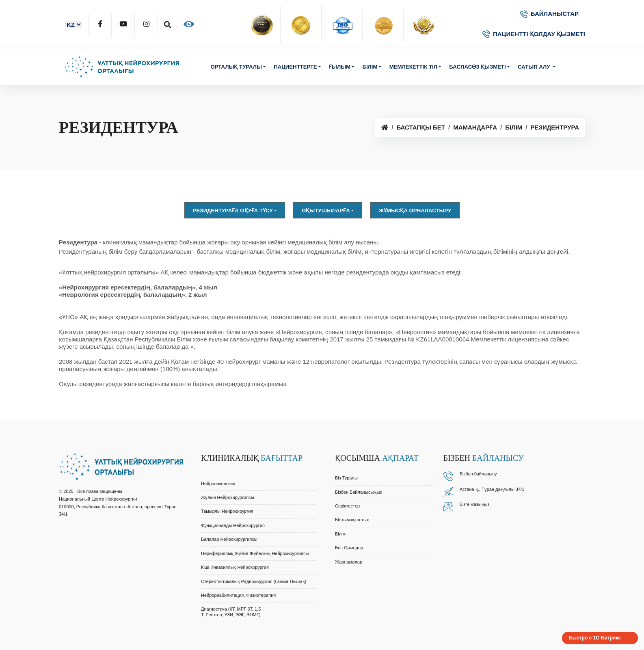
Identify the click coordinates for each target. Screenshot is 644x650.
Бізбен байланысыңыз (358, 492)
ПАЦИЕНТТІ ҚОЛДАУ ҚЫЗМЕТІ (534, 34)
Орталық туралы (236, 67)
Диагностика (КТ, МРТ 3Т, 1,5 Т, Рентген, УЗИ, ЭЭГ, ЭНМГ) (231, 612)
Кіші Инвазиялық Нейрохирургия (235, 567)
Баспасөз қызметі (478, 67)
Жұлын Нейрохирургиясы (228, 497)
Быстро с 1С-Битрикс (595, 638)
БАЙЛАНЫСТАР (549, 14)
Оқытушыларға (326, 211)
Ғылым (340, 67)
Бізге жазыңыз (475, 504)
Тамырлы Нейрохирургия (227, 511)
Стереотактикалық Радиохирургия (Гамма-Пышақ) (254, 581)
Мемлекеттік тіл (413, 67)
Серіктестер (347, 506)
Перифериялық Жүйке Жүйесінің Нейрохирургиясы (255, 553)
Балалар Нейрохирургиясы (229, 539)
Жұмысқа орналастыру (415, 211)
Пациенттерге (295, 67)
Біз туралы (346, 478)
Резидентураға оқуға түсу (233, 211)
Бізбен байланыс (477, 474)
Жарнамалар (349, 562)
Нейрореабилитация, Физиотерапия (238, 595)
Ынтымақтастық (352, 520)
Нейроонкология (218, 484)
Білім (370, 67)
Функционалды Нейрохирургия (233, 525)
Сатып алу (535, 67)
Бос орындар (349, 548)
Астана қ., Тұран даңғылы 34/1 (492, 489)
